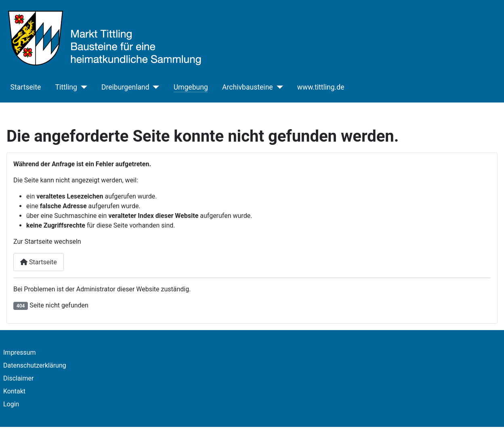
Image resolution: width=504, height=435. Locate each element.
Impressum (20, 352)
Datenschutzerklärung (35, 365)
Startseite (26, 87)
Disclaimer (18, 378)
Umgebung (191, 87)
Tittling (66, 87)
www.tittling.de (321, 87)
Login (11, 404)
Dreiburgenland (125, 87)
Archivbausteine (248, 87)
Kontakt (14, 391)
